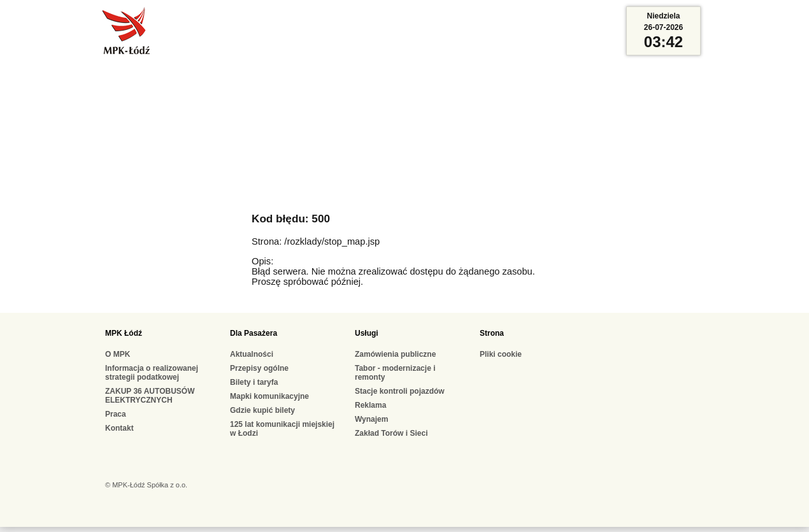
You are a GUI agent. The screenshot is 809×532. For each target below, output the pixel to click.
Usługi (367, 333)
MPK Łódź (124, 333)
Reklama (370, 405)
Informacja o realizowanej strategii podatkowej (152, 373)
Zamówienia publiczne (395, 354)
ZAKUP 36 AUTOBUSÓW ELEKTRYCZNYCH (150, 396)
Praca (116, 414)
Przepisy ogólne (259, 368)
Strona (492, 333)
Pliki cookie (501, 354)
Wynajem (371, 419)
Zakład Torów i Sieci (391, 433)
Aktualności (252, 354)
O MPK (118, 354)
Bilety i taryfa (254, 382)
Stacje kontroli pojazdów (400, 391)
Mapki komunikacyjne (269, 396)
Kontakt (119, 428)
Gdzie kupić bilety (262, 410)
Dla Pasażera (254, 333)
